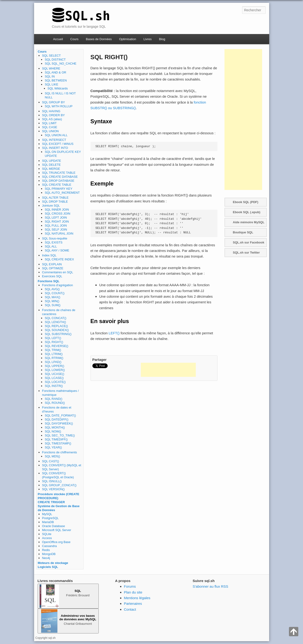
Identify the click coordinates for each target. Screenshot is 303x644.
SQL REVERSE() (56, 346)
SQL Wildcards (58, 88)
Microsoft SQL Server (57, 530)
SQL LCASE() (54, 378)
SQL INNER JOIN (57, 210)
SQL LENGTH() (55, 322)
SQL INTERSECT (54, 140)
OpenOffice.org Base (56, 542)
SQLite (47, 534)
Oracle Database (54, 526)
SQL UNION (50, 131)
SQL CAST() (51, 461)
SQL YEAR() (53, 447)
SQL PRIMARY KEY (59, 189)
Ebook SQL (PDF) (246, 202)
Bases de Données (99, 39)
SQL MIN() (52, 301)
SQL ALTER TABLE (55, 198)
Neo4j (46, 558)
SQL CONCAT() (55, 318)
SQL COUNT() (55, 293)
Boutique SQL (243, 232)
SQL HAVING (51, 111)
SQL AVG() (52, 289)
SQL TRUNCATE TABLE (59, 173)
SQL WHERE (51, 68)
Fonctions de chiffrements (60, 452)
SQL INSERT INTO (55, 148)
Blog (162, 39)
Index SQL (49, 255)
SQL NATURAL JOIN (59, 233)
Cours (74, 39)
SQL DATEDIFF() (56, 419)
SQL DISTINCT (55, 60)
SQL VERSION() (53, 489)
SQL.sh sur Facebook (249, 242)
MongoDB (49, 554)
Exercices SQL (52, 276)
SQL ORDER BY (53, 115)
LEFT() (114, 333)
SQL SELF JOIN (56, 229)
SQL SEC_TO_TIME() (60, 435)
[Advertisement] (168, 370)
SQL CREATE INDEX (59, 259)
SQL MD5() (52, 456)
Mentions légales (137, 598)
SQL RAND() (53, 399)
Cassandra (49, 546)
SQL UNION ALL (56, 135)
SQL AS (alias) (52, 119)
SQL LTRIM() (54, 354)
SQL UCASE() (54, 374)
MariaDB (48, 522)
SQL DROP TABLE (55, 202)
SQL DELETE (51, 165)
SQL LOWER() (55, 370)
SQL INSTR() (54, 386)
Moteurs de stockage (53, 563)
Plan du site (133, 592)
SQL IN (50, 76)
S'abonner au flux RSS (211, 586)
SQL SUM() (53, 305)
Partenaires (133, 604)
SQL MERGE (51, 169)
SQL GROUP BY (54, 102)
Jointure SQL (51, 206)
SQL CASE (50, 127)
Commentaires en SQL (58, 272)
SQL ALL (51, 246)
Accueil (58, 39)
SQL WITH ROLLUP (59, 106)
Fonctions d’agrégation (58, 285)
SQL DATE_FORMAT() (60, 415)
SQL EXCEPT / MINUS (58, 144)
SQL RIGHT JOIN (57, 222)
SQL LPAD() (53, 362)
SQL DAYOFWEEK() (59, 423)
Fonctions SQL (49, 281)
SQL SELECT (51, 56)
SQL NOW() (53, 431)
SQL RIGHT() (54, 342)
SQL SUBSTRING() (58, 334)
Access (47, 538)
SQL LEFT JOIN (56, 218)
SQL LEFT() (53, 338)
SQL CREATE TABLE (57, 185)
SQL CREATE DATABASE (60, 177)
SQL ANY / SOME (57, 250)
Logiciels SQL (48, 567)
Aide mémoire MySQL (249, 222)
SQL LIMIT (49, 123)
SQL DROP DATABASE (58, 181)
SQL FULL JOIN (56, 226)
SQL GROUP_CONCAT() (59, 485)
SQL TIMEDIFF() (56, 439)
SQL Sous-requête (55, 238)
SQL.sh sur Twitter (246, 253)
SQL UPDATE (52, 161)
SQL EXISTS (53, 242)
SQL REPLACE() (56, 326)
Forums (130, 586)
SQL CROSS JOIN (57, 214)
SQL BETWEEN (56, 80)
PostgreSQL (50, 518)
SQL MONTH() (55, 427)
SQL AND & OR (55, 72)
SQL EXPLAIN (52, 264)
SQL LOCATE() (55, 382)
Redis (46, 550)
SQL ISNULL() (52, 481)
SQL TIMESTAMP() (58, 443)
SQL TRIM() (53, 350)
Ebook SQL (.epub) (247, 212)
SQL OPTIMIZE (53, 268)
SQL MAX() (52, 297)
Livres (148, 39)
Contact (130, 609)
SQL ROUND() (55, 403)
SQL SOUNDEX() (57, 330)
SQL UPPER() (54, 366)
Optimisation (128, 39)
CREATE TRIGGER (51, 502)
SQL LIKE (51, 84)
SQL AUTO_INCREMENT (62, 193)
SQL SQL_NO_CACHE (61, 64)
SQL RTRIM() (54, 358)
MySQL (47, 514)
